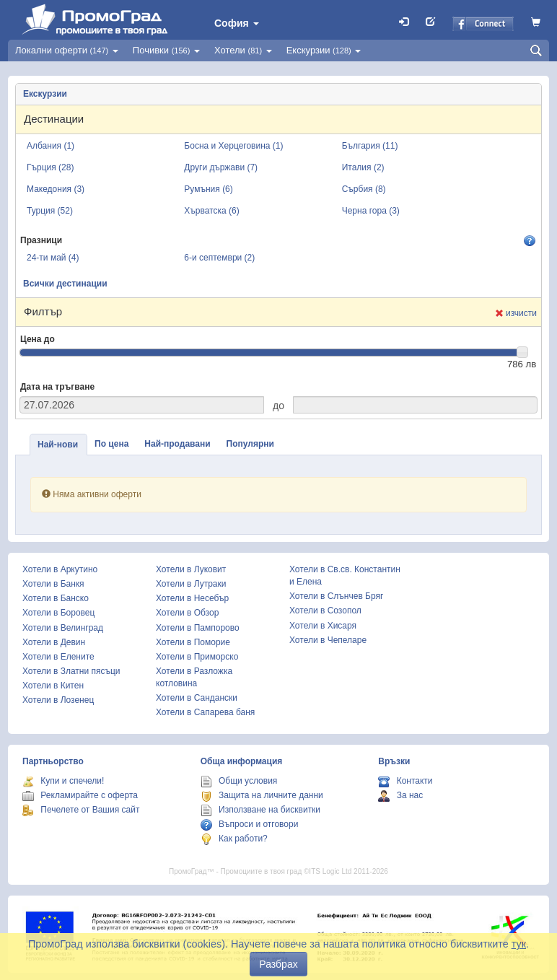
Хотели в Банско (56, 598)
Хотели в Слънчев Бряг (336, 596)
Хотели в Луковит (191, 569)
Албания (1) (51, 146)
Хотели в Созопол (325, 611)
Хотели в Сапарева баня (205, 712)
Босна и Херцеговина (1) (233, 146)
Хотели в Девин (54, 642)
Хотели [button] (243, 50)
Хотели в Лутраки (191, 584)
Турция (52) (50, 211)
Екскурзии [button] (324, 50)
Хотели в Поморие (193, 642)
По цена (111, 444)
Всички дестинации (65, 284)
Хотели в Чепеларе (328, 640)
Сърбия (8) (364, 189)
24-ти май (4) (53, 258)
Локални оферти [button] (67, 50)
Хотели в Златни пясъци (71, 671)
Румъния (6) (208, 189)
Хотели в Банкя (53, 584)
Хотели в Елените (58, 657)
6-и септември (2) (219, 258)
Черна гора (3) (371, 211)
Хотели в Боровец (58, 613)
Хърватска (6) (211, 211)
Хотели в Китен (53, 686)
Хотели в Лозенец (58, 700)
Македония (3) (56, 189)
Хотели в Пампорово (198, 628)
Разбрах (278, 964)
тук (519, 944)
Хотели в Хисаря (323, 626)
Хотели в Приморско (197, 657)
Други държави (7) (221, 167)
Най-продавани (177, 444)
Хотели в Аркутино (60, 569)
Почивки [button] (166, 50)
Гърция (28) (50, 167)
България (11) (370, 146)
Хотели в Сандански (197, 698)
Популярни (250, 444)
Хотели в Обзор (187, 613)
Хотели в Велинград (63, 628)
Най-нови (58, 445)
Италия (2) (363, 167)
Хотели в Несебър (192, 598)
